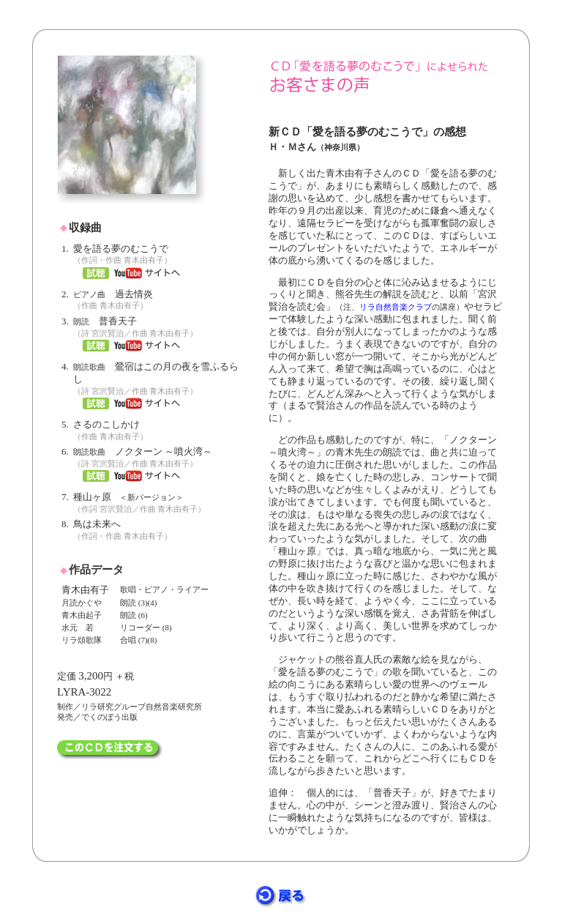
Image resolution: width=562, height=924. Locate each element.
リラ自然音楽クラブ (396, 307)
